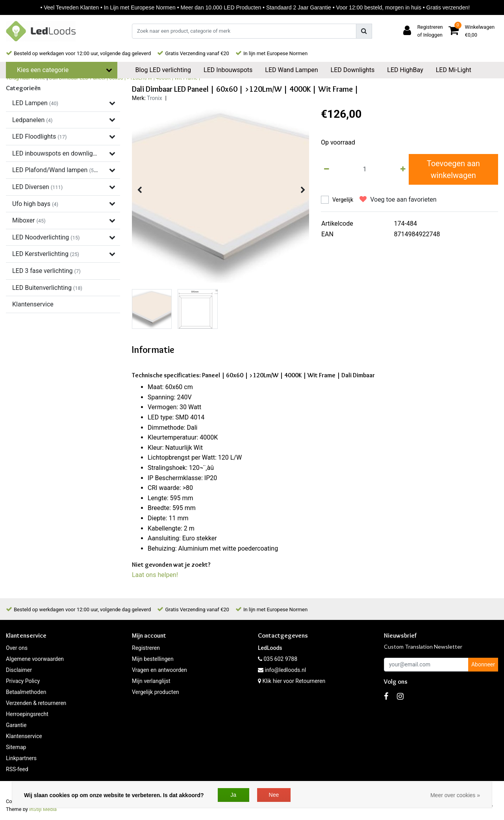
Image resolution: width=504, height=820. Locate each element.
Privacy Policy (23, 681)
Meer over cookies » (455, 795)
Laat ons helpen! (155, 575)
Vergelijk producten (156, 692)
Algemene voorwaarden (35, 659)
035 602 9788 (278, 659)
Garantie (16, 725)
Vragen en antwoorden (159, 670)
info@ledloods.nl (282, 670)
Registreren (146, 648)
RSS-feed (17, 769)
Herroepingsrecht (27, 714)
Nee (274, 795)
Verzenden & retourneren (36, 703)
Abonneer (483, 664)
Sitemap (16, 747)
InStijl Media (43, 809)
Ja (233, 795)
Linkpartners (21, 758)
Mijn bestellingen (153, 659)
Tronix (155, 98)
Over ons (17, 648)
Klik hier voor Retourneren (294, 681)
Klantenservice (24, 736)
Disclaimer (19, 670)
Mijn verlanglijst (151, 681)
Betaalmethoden (26, 692)
